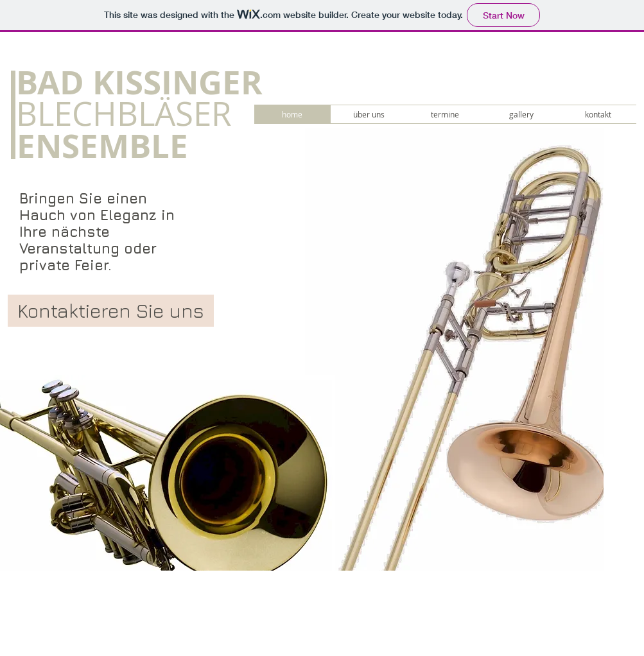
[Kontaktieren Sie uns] (111, 311)
